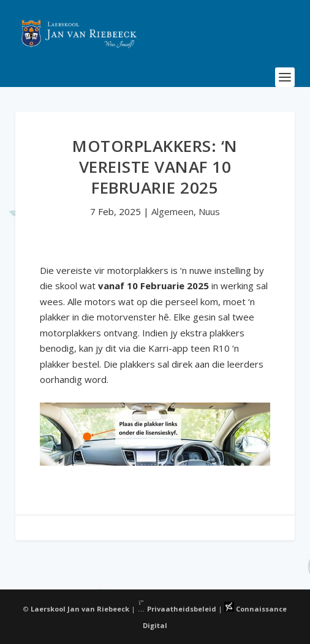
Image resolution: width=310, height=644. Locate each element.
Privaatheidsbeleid (177, 609)
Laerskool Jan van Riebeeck (80, 609)
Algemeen (172, 211)
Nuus (209, 211)
